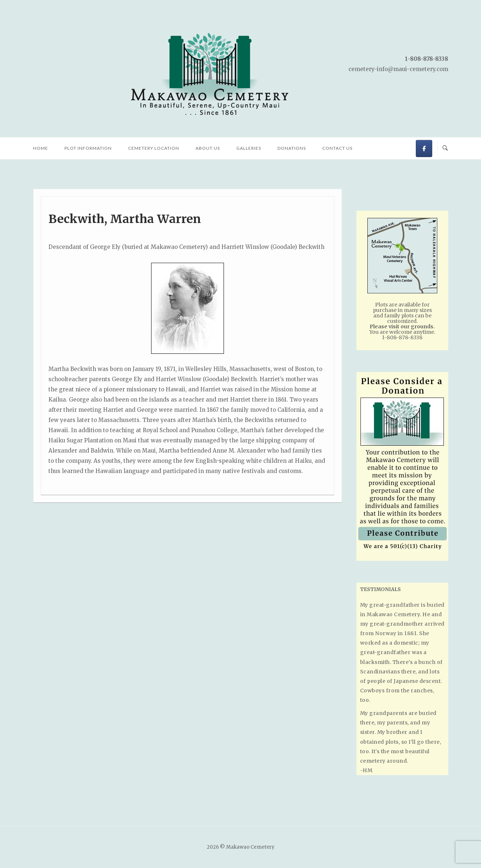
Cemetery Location (154, 148)
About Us (208, 148)
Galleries (249, 148)
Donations (292, 148)
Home (41, 148)
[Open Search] (445, 148)
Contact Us (337, 148)
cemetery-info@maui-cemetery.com (398, 69)
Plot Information (88, 148)
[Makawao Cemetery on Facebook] (424, 148)
